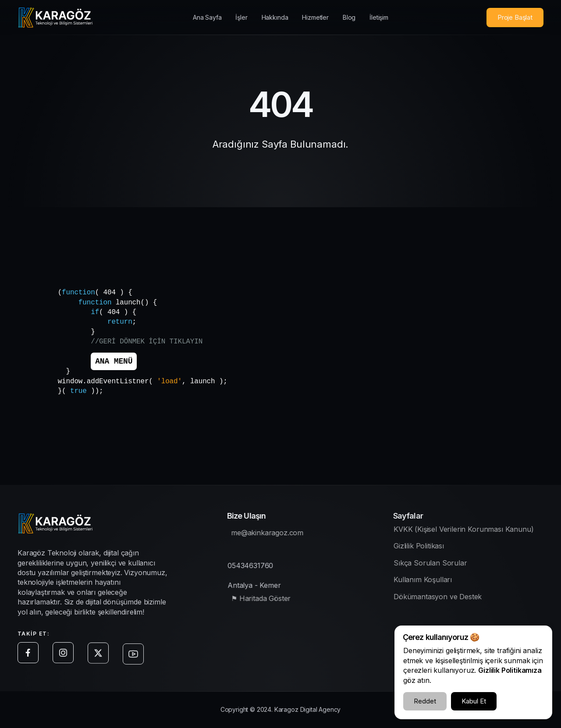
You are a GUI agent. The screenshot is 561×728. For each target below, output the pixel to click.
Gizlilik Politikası (428, 548)
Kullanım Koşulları (431, 582)
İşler (241, 17)
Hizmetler (315, 17)
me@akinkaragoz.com (272, 535)
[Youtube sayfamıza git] (135, 667)
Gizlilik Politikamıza (510, 670)
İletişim (379, 17)
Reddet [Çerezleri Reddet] (425, 701)
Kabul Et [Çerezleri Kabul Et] (474, 701)
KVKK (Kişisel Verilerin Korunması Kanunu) (472, 531)
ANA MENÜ (114, 361)
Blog (349, 17)
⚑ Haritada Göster (265, 601)
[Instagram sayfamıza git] (65, 659)
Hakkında (275, 17)
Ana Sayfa (207, 17)
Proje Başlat (515, 17)
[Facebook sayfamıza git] (30, 657)
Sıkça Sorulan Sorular (439, 565)
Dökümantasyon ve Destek (446, 598)
